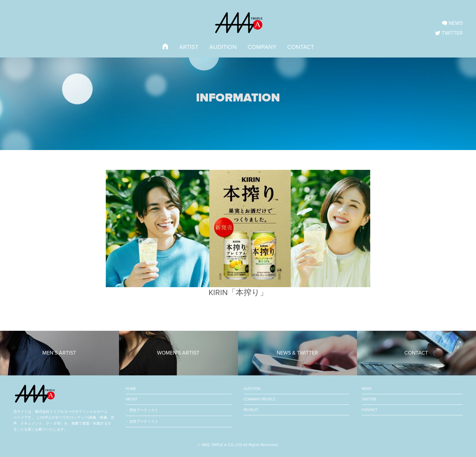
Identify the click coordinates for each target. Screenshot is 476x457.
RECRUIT (251, 410)
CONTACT (301, 47)
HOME (131, 389)
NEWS (367, 389)
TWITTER (369, 399)
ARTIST (189, 47)
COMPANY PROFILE (259, 399)
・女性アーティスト (142, 421)
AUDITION (223, 47)
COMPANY (262, 47)
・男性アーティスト (142, 410)
